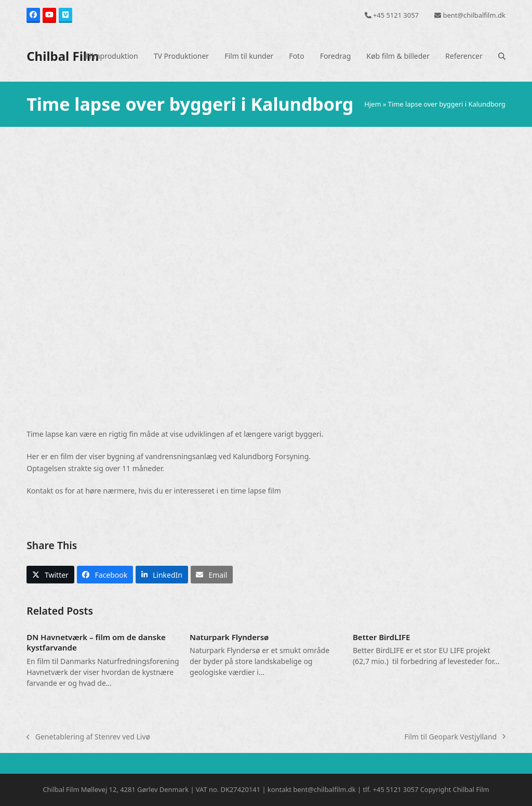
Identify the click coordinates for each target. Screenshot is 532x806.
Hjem (373, 104)
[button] (502, 56)
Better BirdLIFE (381, 637)
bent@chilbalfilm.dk (474, 15)
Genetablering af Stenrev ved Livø (88, 737)
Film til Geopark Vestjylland (455, 737)
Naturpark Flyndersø (229, 637)
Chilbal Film (63, 56)
